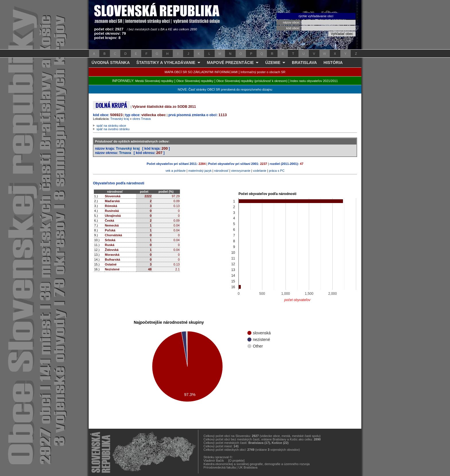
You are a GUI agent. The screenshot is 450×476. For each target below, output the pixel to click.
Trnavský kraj (120, 119)
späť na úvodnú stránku (113, 129)
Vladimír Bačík (214, 461)
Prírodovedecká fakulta (220, 467)
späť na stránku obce (111, 126)
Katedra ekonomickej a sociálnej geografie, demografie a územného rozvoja (257, 464)
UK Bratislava (248, 467)
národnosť (221, 171)
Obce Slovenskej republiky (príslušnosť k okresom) (252, 81)
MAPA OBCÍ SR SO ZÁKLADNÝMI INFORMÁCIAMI (201, 72)
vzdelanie (259, 171)
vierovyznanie (241, 171)
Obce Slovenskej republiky (195, 81)
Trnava (125, 153)
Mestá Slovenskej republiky (154, 81)
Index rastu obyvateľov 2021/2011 (314, 81)
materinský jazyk (200, 171)
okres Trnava (142, 119)
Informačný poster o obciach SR (263, 72)
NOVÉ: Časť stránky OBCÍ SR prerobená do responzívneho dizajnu (225, 89)
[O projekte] (236, 461)
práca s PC (277, 171)
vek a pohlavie (176, 171)
